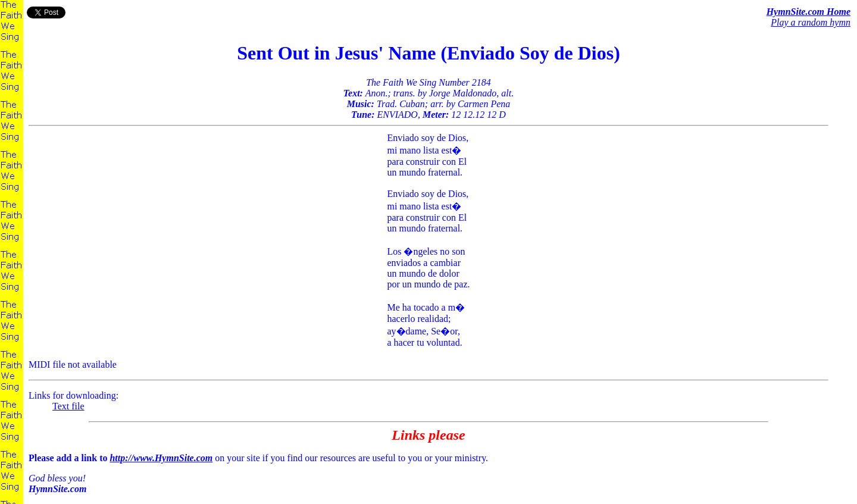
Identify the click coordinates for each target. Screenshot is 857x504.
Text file (68, 406)
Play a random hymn (811, 22)
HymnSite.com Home (808, 12)
